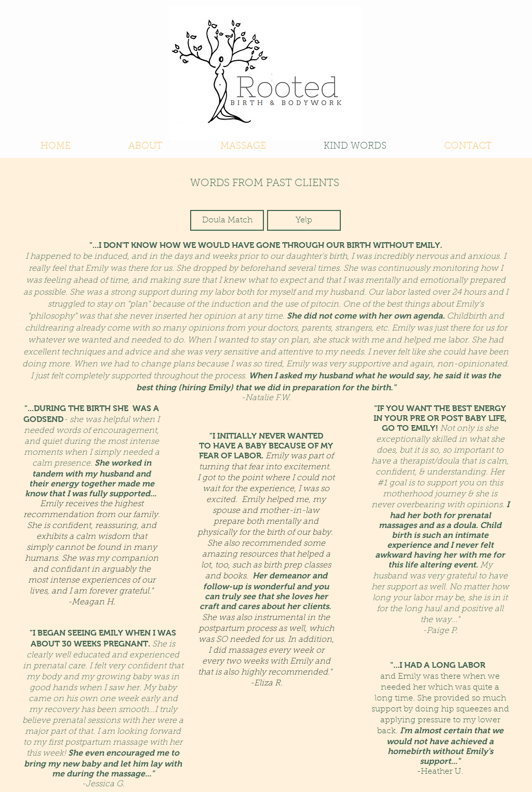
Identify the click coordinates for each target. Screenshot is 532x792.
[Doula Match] (227, 220)
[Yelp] (304, 220)
